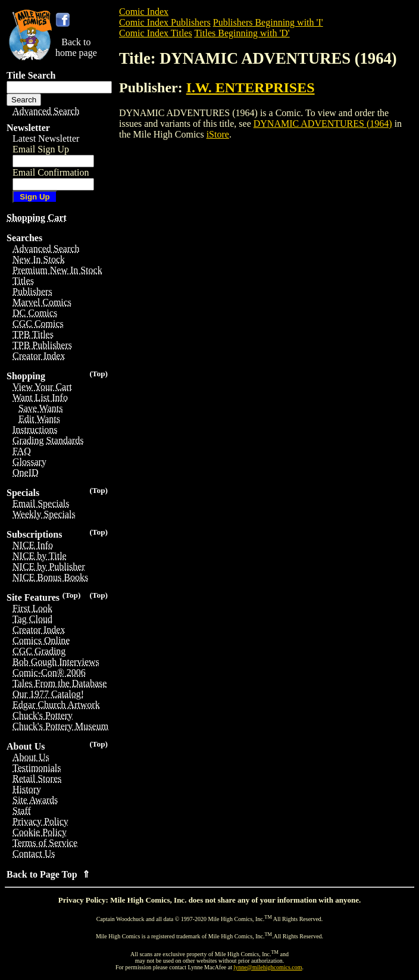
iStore (218, 134)
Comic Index (144, 12)
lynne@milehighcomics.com (268, 967)
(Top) (99, 374)
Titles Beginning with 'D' (242, 33)
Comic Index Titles (156, 33)
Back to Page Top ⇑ (48, 874)
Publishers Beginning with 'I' (268, 22)
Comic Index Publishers (165, 22)
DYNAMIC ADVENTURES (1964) (323, 124)
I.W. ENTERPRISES (251, 88)
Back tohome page (76, 47)
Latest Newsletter (46, 138)
